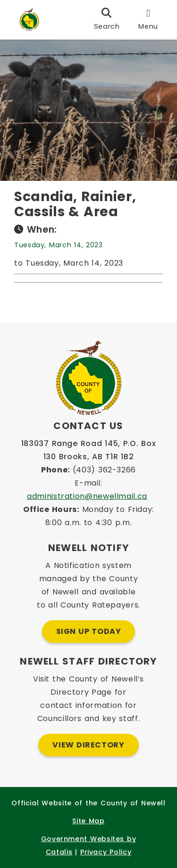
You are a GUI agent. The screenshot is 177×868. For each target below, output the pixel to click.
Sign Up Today (89, 631)
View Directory (88, 745)
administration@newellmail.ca (87, 496)
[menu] (148, 20)
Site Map (88, 821)
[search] (107, 20)
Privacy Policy (106, 852)
